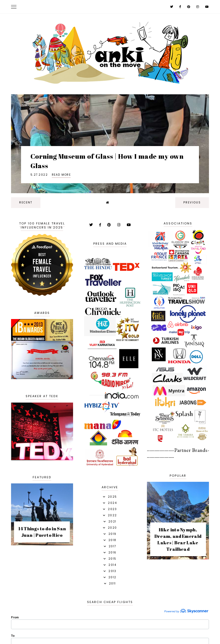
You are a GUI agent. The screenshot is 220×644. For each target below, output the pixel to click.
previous (192, 202)
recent (26, 202)
